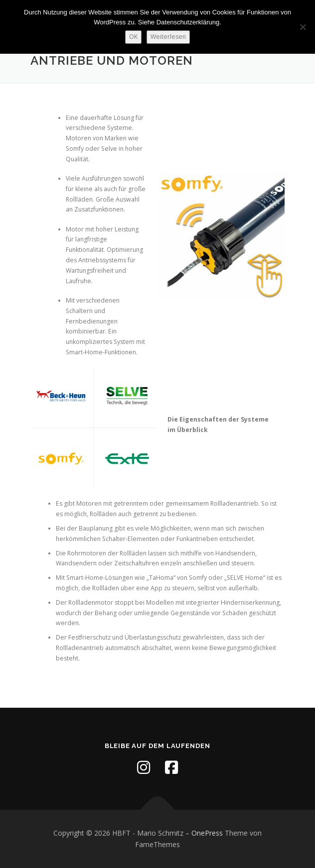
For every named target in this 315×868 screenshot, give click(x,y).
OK (133, 37)
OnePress (207, 833)
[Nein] (303, 27)
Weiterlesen (168, 37)
